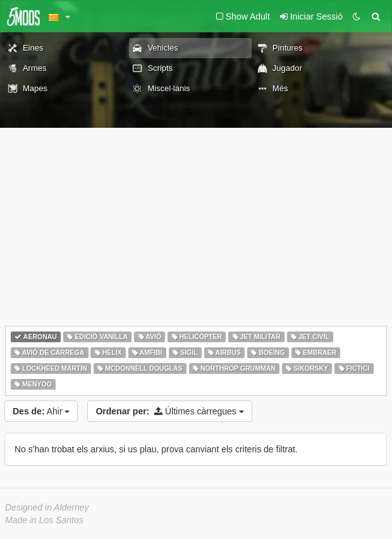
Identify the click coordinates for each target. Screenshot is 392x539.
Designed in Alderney (47, 507)
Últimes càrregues (169, 411)
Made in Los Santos (44, 520)
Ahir (41, 411)
